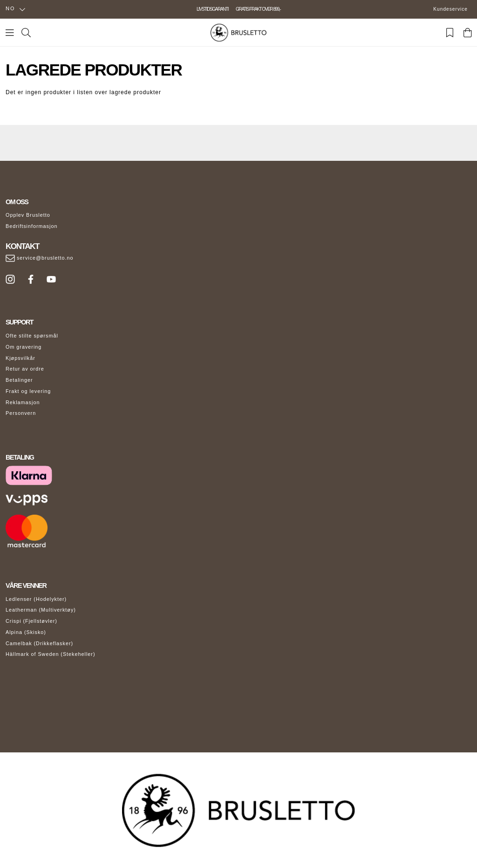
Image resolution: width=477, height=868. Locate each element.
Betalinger (19, 380)
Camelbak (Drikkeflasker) (39, 643)
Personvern (21, 413)
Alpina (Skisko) (26, 632)
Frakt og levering (28, 391)
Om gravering (24, 347)
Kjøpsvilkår (20, 358)
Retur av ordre (25, 369)
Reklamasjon (23, 402)
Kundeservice (450, 9)
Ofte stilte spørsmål (32, 336)
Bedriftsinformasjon (31, 226)
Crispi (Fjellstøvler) (31, 621)
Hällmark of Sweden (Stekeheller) (51, 654)
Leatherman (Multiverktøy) (41, 610)
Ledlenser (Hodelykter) (36, 599)
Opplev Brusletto (28, 215)
